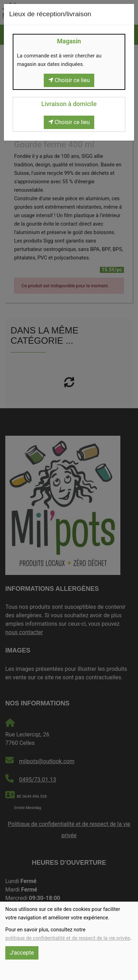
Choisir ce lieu (69, 80)
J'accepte (22, 953)
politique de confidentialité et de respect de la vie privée (68, 938)
